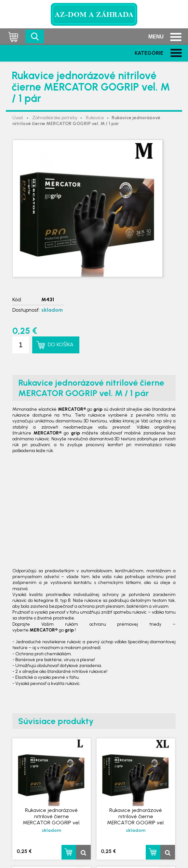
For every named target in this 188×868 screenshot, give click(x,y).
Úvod (18, 118)
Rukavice (95, 118)
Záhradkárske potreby (55, 118)
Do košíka (61, 344)
